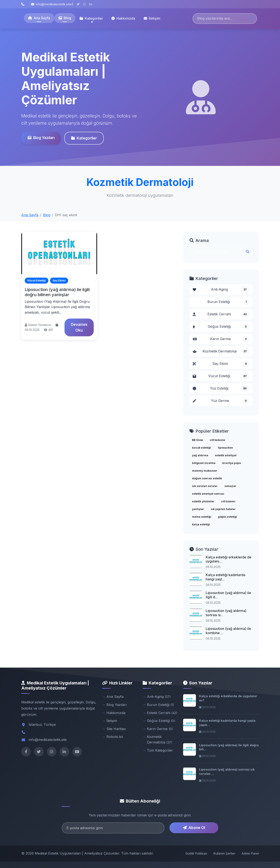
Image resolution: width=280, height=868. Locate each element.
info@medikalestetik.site (51, 4)
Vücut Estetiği (221, 376)
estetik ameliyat (226, 455)
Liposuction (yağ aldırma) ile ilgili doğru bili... (229, 747)
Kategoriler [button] (91, 18)
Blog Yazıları (40, 138)
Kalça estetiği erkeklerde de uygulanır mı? (228, 698)
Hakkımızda (123, 18)
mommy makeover (205, 471)
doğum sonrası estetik (207, 478)
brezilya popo (232, 463)
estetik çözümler (203, 501)
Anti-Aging (221, 290)
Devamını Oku (79, 327)
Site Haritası (116, 729)
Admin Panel (250, 853)
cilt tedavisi (218, 440)
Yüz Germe (221, 401)
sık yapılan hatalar (223, 509)
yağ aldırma (200, 455)
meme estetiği (202, 517)
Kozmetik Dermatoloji (221, 351)
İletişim (152, 18)
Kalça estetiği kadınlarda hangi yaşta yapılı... (227, 723)
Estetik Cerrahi (221, 314)
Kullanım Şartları (224, 853)
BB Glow (197, 440)
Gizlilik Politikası (196, 853)
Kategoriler (83, 138)
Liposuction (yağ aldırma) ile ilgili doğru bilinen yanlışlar (57, 292)
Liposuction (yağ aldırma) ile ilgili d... (228, 595)
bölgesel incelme (204, 463)
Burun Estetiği (228, 302)
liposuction (225, 448)
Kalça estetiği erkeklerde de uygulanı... (229, 559)
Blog (65, 18)
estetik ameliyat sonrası (208, 494)
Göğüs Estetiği (221, 327)
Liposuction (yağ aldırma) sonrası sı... (226, 613)
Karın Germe (221, 339)
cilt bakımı (228, 501)
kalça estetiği (201, 524)
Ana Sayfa (39, 18)
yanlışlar (198, 509)
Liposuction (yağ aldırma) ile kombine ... (228, 631)
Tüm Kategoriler (160, 750)
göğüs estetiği (228, 517)
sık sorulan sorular (205, 486)
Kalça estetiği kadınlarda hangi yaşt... (225, 577)
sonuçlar (230, 486)
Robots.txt (115, 737)
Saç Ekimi (221, 364)
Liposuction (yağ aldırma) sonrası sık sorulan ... (227, 772)
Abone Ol (194, 828)
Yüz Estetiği (221, 388)
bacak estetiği (202, 448)
